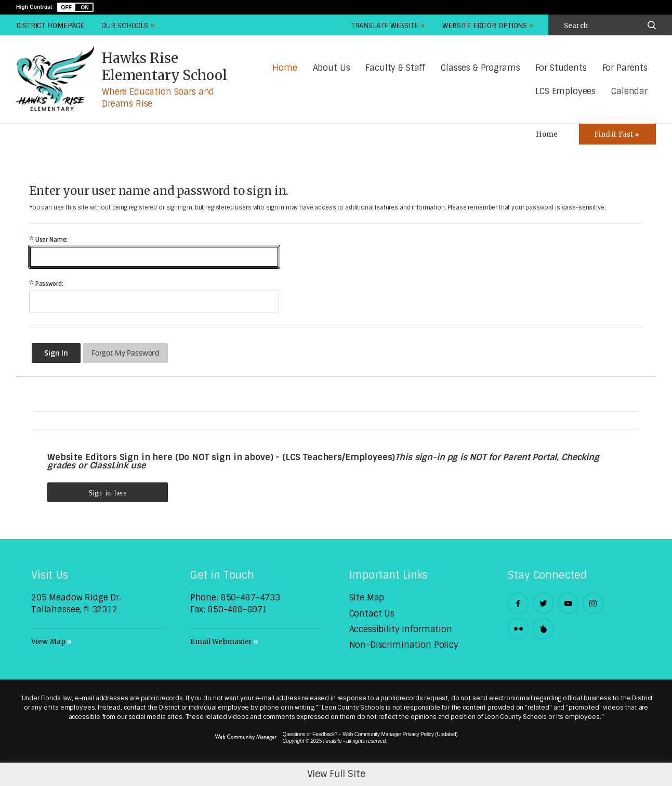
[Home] (285, 68)
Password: (46, 284)
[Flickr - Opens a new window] (518, 629)
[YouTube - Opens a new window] (568, 603)
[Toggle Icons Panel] (617, 134)
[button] (75, 7)
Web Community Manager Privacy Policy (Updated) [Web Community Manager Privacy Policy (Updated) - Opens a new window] (400, 734)
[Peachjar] (543, 629)
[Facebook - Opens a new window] (518, 603)
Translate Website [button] (385, 26)
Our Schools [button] (125, 26)
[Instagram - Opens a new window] (593, 603)
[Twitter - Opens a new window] (543, 603)
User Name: (48, 240)
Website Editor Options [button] (485, 26)
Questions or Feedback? (310, 734)
